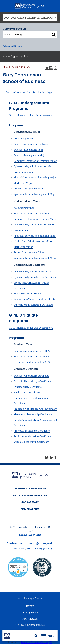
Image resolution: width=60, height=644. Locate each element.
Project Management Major (29, 189)
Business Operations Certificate (31, 376)
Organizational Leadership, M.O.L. (33, 362)
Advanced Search (12, 46)
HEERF (30, 606)
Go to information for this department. (31, 115)
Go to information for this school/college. (29, 92)
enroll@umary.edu (41, 543)
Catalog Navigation (17, 56)
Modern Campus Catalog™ (36, 642)
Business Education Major (28, 150)
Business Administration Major (31, 144)
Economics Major (23, 172)
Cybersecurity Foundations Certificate (35, 277)
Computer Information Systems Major (35, 161)
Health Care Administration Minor (33, 241)
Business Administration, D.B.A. (32, 351)
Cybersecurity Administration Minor (34, 224)
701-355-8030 (16, 548)
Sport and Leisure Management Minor (35, 258)
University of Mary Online (30, 489)
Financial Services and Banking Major (35, 177)
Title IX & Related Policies (30, 625)
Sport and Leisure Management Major (35, 194)
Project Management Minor (29, 252)
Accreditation (30, 619)
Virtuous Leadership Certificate (31, 442)
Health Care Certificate (27, 392)
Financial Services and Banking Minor (35, 236)
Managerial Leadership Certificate (33, 414)
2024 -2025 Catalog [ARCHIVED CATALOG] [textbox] (28, 18)
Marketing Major (23, 183)
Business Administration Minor (31, 213)
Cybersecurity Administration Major (34, 166)
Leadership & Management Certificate (35, 409)
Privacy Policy (30, 612)
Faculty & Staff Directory (30, 495)
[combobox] (30, 17)
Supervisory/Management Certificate (34, 299)
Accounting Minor (24, 208)
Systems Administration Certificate (34, 305)
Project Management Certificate (32, 431)
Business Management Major (30, 155)
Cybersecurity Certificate (28, 387)
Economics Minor (24, 230)
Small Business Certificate (28, 293)
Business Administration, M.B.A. (32, 356)
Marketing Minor (23, 247)
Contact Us (14, 543)
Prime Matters (30, 509)
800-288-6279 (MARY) (39, 548)
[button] (36, 636)
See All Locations (30, 535)
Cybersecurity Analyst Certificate (32, 272)
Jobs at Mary (30, 502)
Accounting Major (24, 138)
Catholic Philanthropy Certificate (32, 381)
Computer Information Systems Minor (35, 219)
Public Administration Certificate (32, 436)
